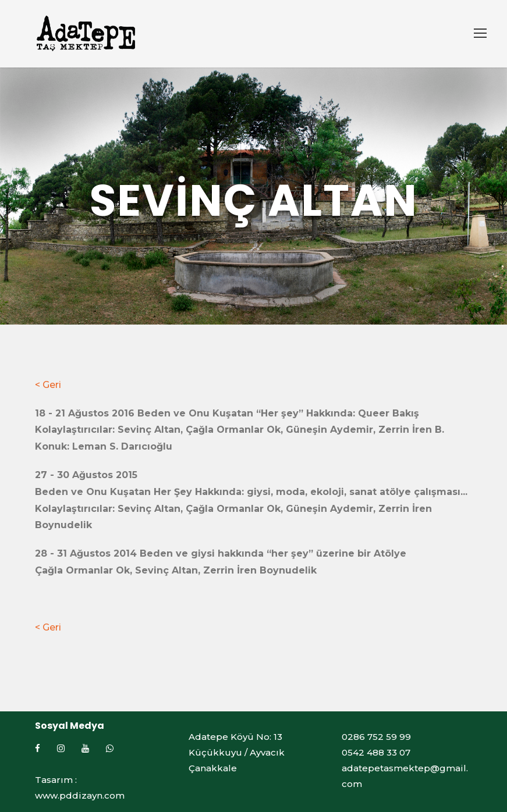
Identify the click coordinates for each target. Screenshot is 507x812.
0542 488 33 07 (376, 752)
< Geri (48, 385)
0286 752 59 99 (376, 737)
